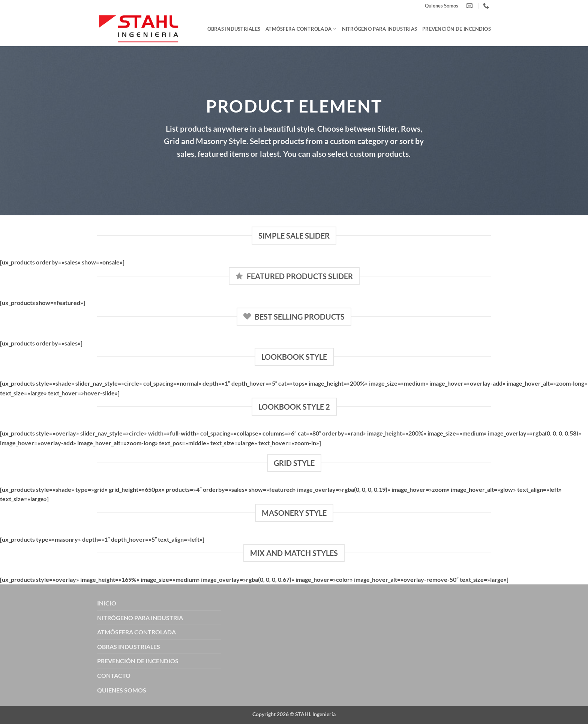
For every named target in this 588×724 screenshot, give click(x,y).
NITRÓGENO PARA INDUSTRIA (140, 618)
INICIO (107, 603)
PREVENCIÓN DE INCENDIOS (138, 661)
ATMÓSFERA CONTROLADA (136, 632)
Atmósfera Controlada (301, 29)
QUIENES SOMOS (122, 690)
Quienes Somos (442, 6)
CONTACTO (114, 675)
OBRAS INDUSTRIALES (129, 647)
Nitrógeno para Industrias (379, 29)
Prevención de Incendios (457, 29)
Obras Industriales (234, 29)
